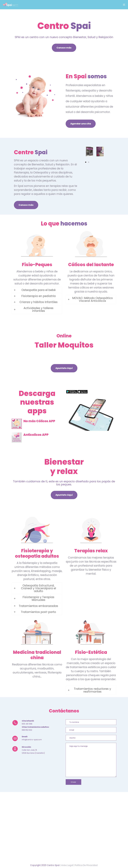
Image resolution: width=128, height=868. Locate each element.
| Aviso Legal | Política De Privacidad (79, 865)
